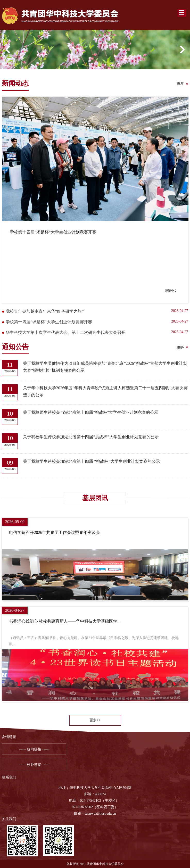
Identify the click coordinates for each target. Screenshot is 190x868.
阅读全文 (171, 291)
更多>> (95, 720)
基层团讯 (95, 498)
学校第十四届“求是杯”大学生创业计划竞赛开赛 (49, 322)
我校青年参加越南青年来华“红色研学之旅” (45, 311)
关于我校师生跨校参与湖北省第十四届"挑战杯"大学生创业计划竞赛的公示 (91, 412)
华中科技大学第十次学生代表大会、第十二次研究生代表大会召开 (65, 332)
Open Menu (182, 13)
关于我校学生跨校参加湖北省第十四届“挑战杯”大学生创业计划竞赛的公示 (91, 437)
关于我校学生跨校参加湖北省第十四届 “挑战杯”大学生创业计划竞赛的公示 (91, 461)
